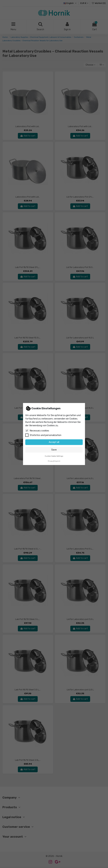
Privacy (51, 461)
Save (54, 450)
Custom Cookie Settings (54, 456)
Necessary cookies (37, 431)
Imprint (57, 461)
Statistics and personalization (43, 435)
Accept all (54, 442)
